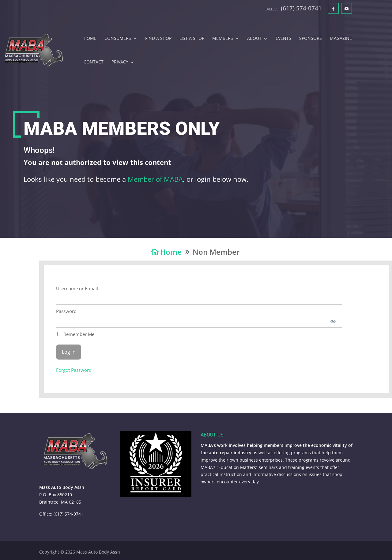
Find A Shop (158, 39)
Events (283, 39)
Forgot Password (74, 370)
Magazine (341, 39)
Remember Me (76, 334)
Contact (94, 62)
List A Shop (192, 39)
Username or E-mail (77, 288)
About (254, 39)
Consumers (118, 39)
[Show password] (333, 321)
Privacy (120, 62)
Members (223, 39)
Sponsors (311, 39)
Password (66, 311)
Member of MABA (155, 181)
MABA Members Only (122, 131)
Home (90, 39)
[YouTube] (347, 8)
